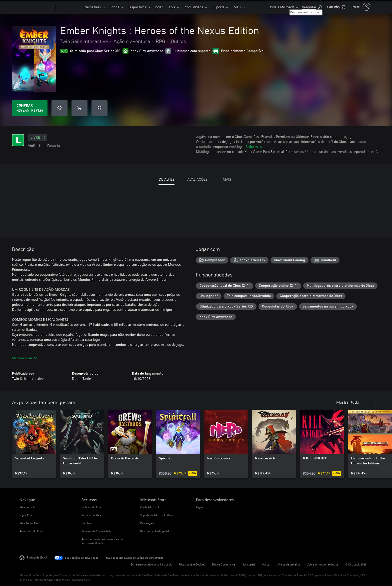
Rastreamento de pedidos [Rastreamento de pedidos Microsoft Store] (156, 531)
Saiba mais (254, 147)
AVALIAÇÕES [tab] (197, 179)
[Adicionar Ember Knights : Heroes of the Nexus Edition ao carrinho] (79, 108)
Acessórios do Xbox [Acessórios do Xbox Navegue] (31, 531)
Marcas (266, 564)
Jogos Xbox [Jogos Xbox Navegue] (26, 515)
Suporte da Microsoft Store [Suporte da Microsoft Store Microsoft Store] (157, 515)
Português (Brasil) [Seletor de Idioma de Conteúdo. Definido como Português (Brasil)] (38, 557)
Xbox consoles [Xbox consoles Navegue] (28, 507)
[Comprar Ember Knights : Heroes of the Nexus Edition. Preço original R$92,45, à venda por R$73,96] (30, 108)
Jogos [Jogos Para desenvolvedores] (199, 507)
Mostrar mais (25, 358)
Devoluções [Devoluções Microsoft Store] (147, 523)
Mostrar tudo (348, 402)
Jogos (115, 7)
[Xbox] (70, 7)
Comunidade (194, 7)
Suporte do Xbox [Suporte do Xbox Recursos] (91, 515)
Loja (172, 7)
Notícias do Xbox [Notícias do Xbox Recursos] (92, 507)
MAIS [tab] (227, 179)
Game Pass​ (93, 7)
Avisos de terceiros (289, 564)
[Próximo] (375, 403)
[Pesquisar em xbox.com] (312, 6)
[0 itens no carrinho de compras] (336, 6)
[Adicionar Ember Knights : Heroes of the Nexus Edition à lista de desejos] (59, 108)
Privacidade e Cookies (192, 564)
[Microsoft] (37, 7)
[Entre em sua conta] (360, 7)
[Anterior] (365, 403)
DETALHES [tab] (166, 179)
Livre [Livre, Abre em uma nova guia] (38, 138)
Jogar (159, 7)
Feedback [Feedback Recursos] (87, 523)
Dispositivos (137, 7)
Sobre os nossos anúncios (323, 564)
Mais (237, 7)
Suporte (218, 7)
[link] (34, 444)
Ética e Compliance (223, 564)
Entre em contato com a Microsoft (151, 564)
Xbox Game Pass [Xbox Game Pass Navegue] (29, 523)
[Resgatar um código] (99, 108)
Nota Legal (248, 564)
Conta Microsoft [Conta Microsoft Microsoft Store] (150, 507)
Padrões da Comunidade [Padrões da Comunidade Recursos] (96, 531)
